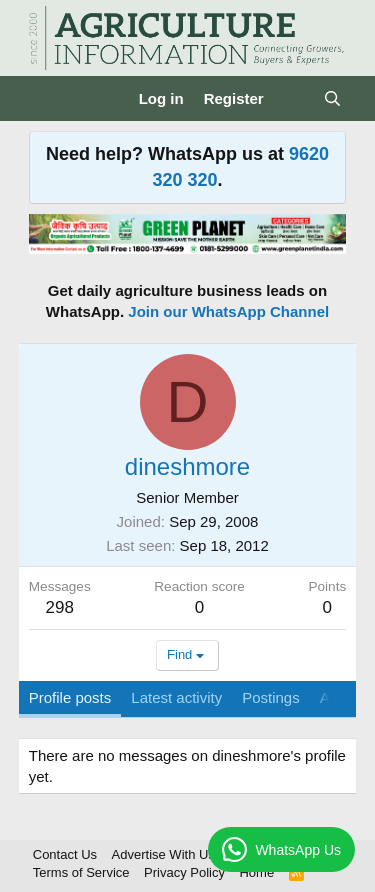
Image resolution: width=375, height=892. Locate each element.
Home (256, 872)
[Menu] (46, 99)
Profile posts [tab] (70, 697)
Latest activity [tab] (176, 697)
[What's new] (293, 98)
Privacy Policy (184, 872)
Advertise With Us (163, 854)
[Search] (332, 98)
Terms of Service (81, 872)
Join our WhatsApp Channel (228, 311)
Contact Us (65, 854)
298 (60, 607)
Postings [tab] (271, 697)
